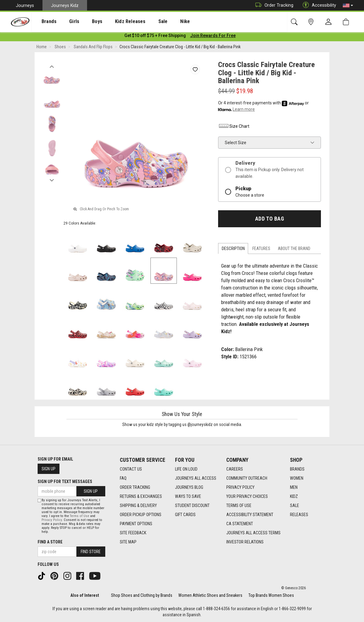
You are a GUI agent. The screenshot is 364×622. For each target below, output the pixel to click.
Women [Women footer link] (297, 478)
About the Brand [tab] (294, 250)
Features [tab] (261, 250)
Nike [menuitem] (164, 22)
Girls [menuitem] (66, 22)
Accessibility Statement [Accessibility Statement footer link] (250, 515)
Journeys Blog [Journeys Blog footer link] (189, 487)
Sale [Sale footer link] (295, 505)
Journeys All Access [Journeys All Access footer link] (196, 478)
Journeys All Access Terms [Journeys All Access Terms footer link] (253, 533)
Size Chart (234, 127)
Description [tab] (233, 250)
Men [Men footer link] (294, 487)
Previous (52, 66)
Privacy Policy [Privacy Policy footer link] (240, 487)
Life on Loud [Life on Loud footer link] (186, 469)
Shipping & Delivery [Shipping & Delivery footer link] (138, 505)
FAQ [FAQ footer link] (123, 478)
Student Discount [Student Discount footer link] (192, 505)
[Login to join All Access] (155, 36)
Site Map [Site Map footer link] (128, 542)
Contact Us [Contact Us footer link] (131, 469)
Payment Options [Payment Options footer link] (136, 524)
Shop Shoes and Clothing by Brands (142, 595)
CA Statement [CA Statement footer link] (240, 524)
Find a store (50, 542)
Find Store (91, 552)
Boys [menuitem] (86, 22)
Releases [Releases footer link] (299, 515)
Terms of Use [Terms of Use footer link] (239, 505)
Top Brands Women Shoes (271, 595)
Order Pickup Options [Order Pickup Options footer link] (141, 515)
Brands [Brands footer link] (297, 469)
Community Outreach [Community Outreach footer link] (247, 478)
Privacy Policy (52, 520)
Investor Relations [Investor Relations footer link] (245, 542)
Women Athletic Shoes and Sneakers (210, 595)
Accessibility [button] (318, 5)
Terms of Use (79, 516)
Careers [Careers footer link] (235, 469)
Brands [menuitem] (44, 22)
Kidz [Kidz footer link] (294, 496)
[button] (348, 5)
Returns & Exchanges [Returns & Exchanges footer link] (141, 496)
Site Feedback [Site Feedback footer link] (133, 533)
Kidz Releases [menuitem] (116, 22)
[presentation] (44, 21)
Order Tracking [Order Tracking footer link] (135, 487)
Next (52, 180)
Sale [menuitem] (145, 22)
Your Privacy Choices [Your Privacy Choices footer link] (247, 496)
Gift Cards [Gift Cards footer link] (185, 515)
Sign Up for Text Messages (65, 482)
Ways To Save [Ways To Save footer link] (188, 496)
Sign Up (49, 469)
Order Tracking (273, 5)
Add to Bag (270, 220)
